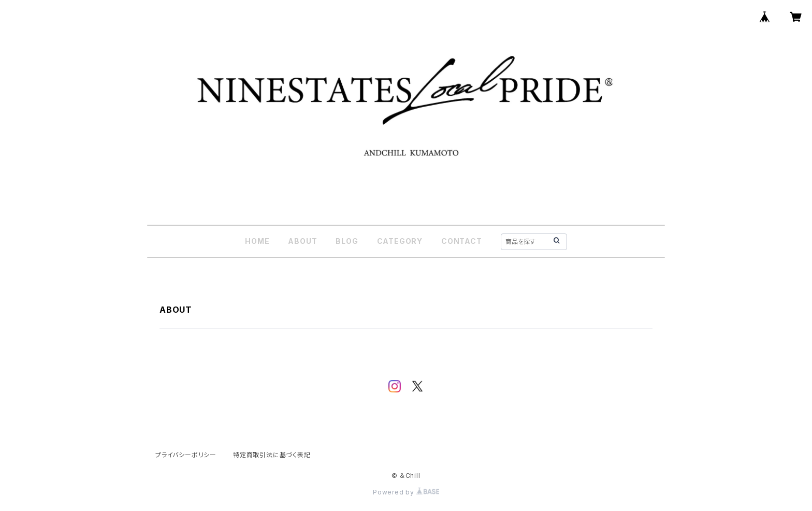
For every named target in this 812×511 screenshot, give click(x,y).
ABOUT (302, 241)
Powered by (406, 492)
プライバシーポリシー (186, 455)
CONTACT (462, 241)
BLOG (347, 241)
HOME (257, 241)
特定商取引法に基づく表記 (272, 455)
